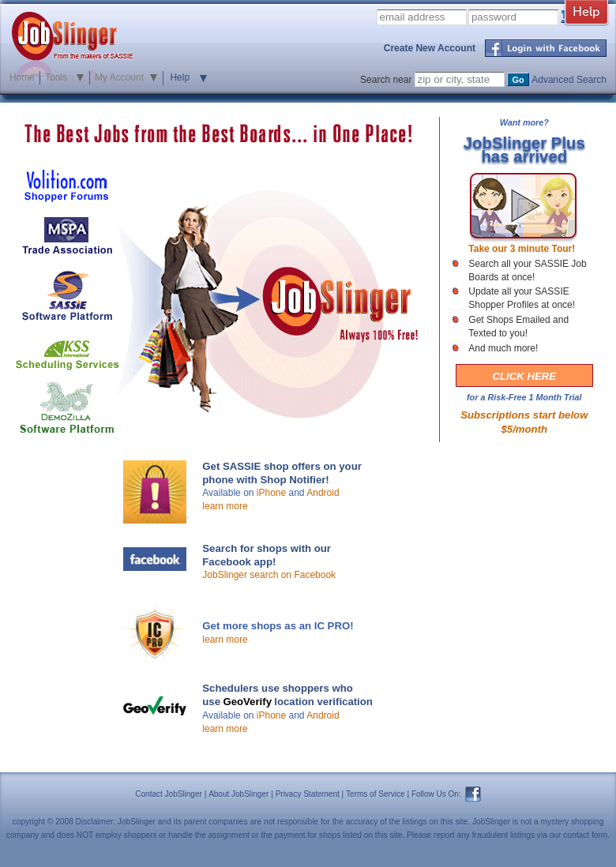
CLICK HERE (525, 376)
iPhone (271, 493)
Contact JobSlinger (169, 794)
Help (180, 77)
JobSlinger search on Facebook (269, 575)
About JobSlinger (239, 794)
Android (323, 493)
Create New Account (430, 48)
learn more (225, 506)
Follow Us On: (436, 794)
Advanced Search (569, 80)
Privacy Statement (308, 794)
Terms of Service (375, 794)
